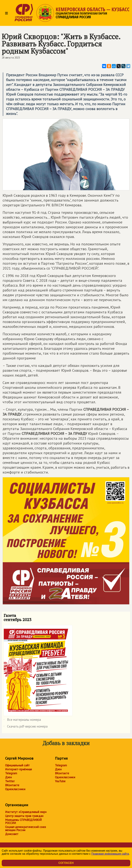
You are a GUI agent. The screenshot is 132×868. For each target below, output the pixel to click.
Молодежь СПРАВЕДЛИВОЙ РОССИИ (23, 821)
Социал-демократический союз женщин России (26, 828)
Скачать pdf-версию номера (26, 727)
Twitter (10, 781)
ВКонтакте (12, 785)
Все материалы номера (22, 720)
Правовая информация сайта (110, 854)
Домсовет (12, 834)
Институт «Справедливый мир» (26, 812)
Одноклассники (15, 789)
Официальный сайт (17, 765)
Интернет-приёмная (18, 769)
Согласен (66, 863)
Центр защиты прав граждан (24, 816)
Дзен (8, 777)
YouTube (60, 781)
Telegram (11, 773)
